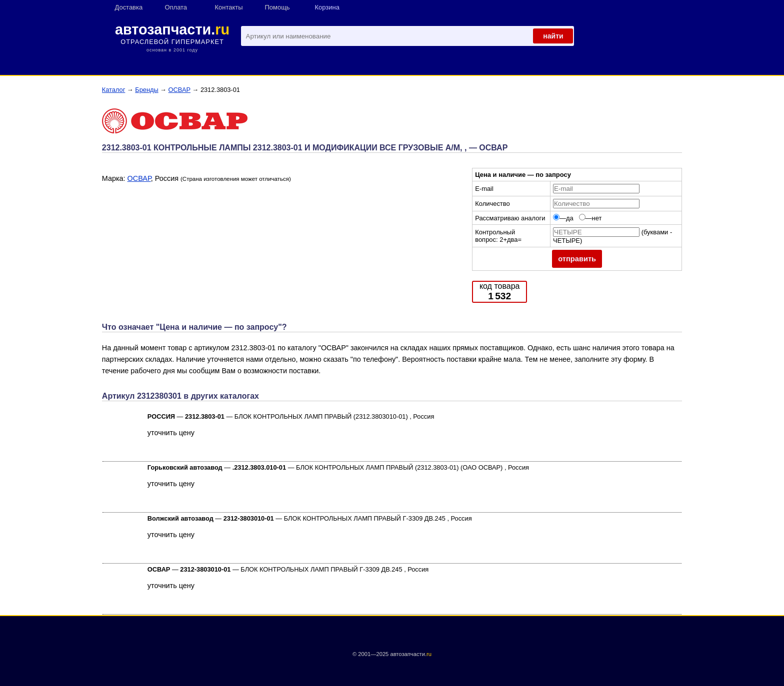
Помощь (277, 7)
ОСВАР (179, 90)
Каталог (114, 90)
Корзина (327, 7)
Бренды (146, 90)
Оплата (176, 7)
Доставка (129, 7)
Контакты (229, 7)
